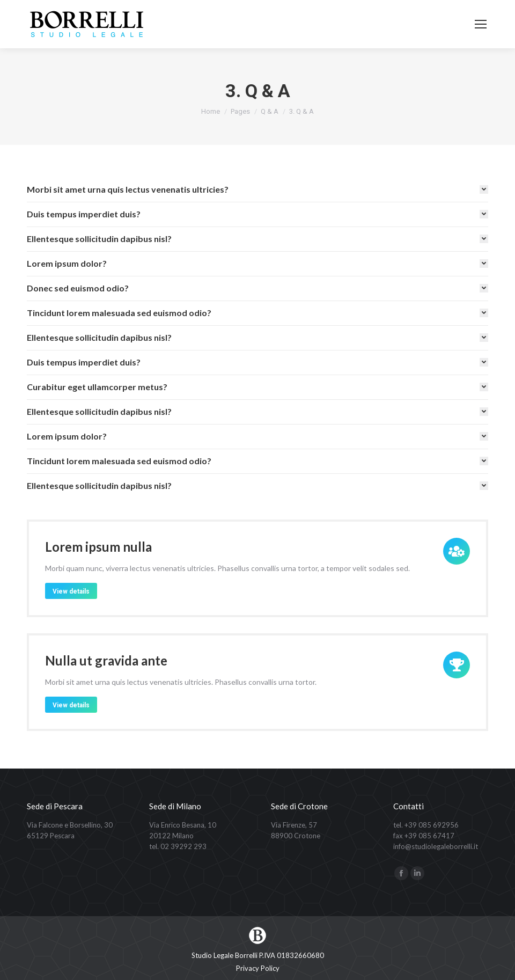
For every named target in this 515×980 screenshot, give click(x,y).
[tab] (257, 189)
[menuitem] (258, 968)
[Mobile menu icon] (481, 24)
